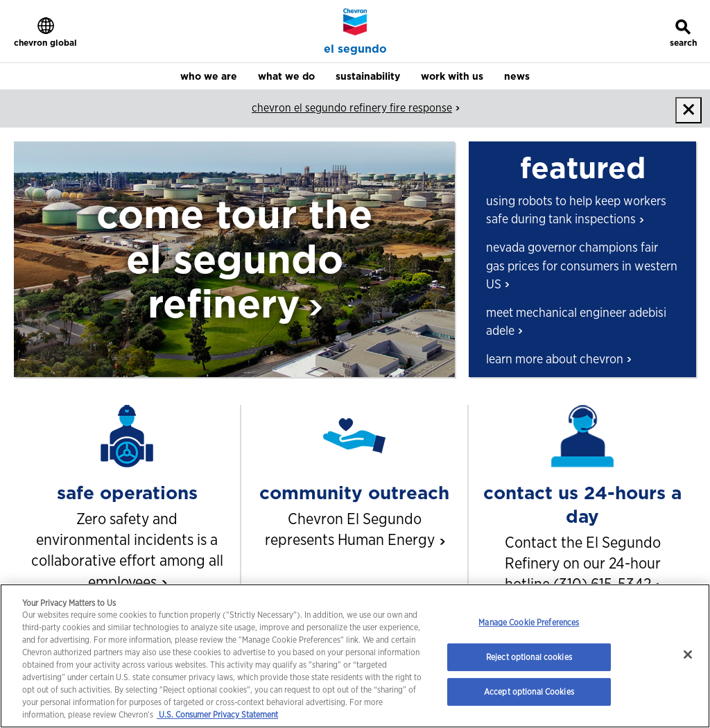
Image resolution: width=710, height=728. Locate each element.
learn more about (558, 359)
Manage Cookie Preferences (529, 622)
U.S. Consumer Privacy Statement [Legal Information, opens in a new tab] (217, 714)
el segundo (355, 49)
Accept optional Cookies (529, 692)
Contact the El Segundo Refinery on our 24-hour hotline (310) (583, 563)
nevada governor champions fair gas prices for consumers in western (582, 265)
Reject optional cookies (529, 657)
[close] (689, 110)
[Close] (688, 655)
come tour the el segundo (234, 259)
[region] (355, 656)
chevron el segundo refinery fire (355, 108)
